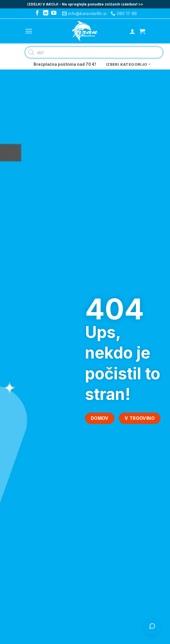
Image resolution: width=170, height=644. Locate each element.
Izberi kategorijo (129, 64)
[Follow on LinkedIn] (46, 13)
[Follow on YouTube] (54, 13)
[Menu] (29, 31)
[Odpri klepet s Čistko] (152, 626)
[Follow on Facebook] (37, 13)
